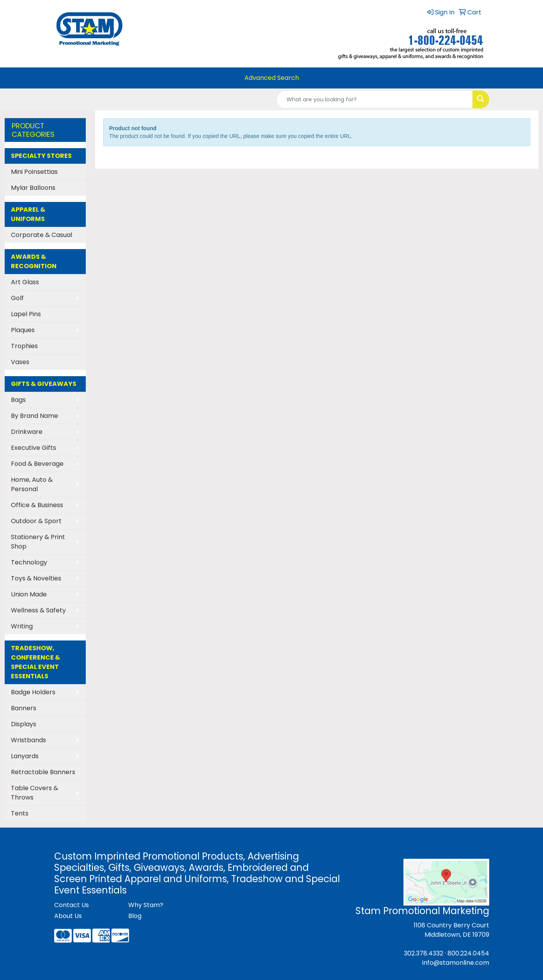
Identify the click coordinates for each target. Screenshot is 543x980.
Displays (24, 724)
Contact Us (72, 905)
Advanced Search (272, 78)
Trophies (24, 346)
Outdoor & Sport (36, 521)
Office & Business (37, 505)
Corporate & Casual (42, 235)
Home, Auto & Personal (32, 484)
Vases (20, 362)
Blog (135, 916)
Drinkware (27, 432)
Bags (18, 400)
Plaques (23, 330)
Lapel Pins (26, 314)
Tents (20, 813)
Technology (29, 562)
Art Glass (25, 282)
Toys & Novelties (36, 578)
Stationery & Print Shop (38, 542)
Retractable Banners (43, 772)
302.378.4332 (424, 953)
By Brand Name (34, 416)
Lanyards (25, 756)
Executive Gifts (34, 448)
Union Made (29, 594)
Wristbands (28, 740)
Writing (22, 626)
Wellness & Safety (38, 610)
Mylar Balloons (33, 188)
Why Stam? (146, 905)
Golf (17, 298)
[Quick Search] (375, 99)
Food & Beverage (37, 464)
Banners (24, 708)
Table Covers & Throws (34, 793)
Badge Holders (33, 692)
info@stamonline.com (456, 963)
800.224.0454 (468, 953)
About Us (68, 916)
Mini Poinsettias (34, 172)
